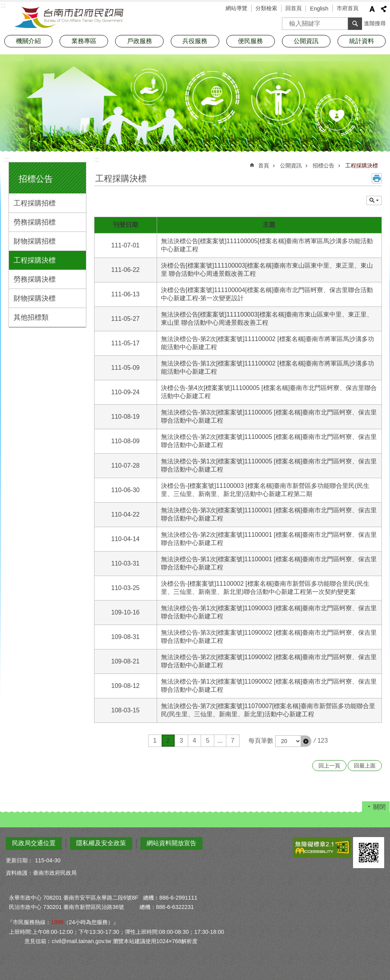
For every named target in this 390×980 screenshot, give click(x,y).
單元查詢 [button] (374, 200)
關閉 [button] (380, 807)
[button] (306, 741)
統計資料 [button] (362, 41)
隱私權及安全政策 (101, 843)
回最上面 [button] (365, 766)
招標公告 (36, 179)
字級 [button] (372, 9)
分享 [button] (384, 9)
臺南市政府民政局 (69, 17)
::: (7, 159)
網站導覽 (236, 8)
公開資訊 (291, 165)
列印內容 (377, 178)
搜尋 (288, 21)
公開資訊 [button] (306, 41)
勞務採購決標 (35, 279)
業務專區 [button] (84, 41)
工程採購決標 (35, 260)
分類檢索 (266, 8)
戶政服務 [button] (140, 41)
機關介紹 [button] (28, 41)
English (319, 9)
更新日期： (19, 860)
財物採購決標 (35, 298)
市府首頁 (348, 8)
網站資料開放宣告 (171, 843)
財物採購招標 (35, 241)
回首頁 (294, 8)
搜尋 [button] (355, 24)
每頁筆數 (261, 741)
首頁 (264, 165)
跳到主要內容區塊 (4, 4)
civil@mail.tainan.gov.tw (81, 941)
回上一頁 (329, 766)
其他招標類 (31, 317)
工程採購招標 (35, 203)
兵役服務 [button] (195, 41)
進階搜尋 (375, 23)
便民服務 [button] (250, 41)
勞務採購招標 (35, 222)
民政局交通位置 (34, 843)
